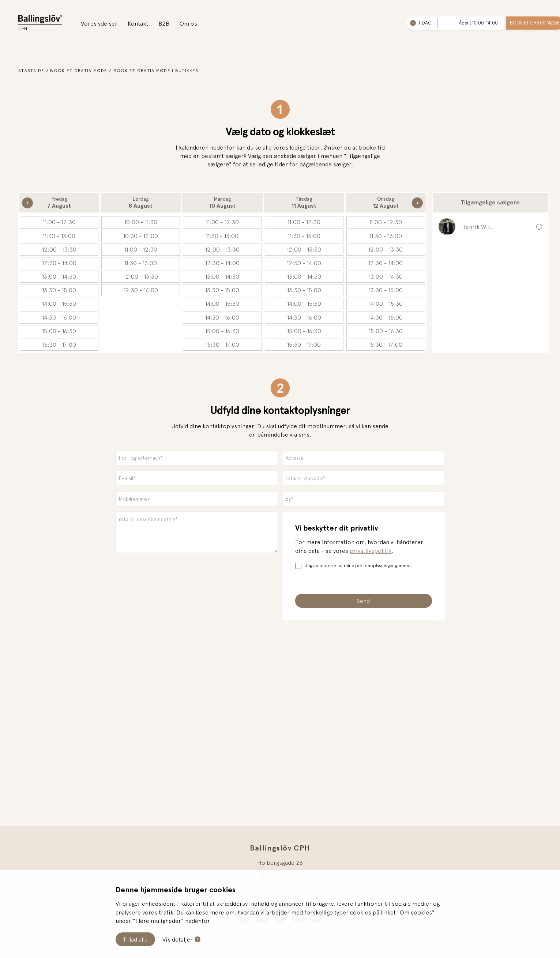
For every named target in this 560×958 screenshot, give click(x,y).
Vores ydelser (99, 23)
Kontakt (138, 23)
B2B (164, 23)
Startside (31, 71)
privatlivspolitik (371, 551)
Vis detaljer (178, 939)
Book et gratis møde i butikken (156, 71)
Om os (188, 23)
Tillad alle (135, 939)
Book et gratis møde (79, 71)
